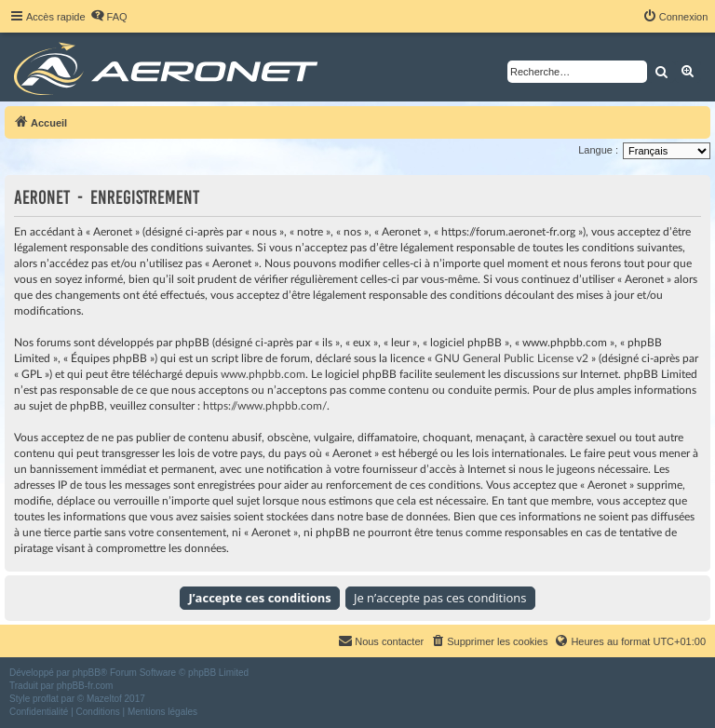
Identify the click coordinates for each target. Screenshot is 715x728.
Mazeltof (104, 699)
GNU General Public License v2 (512, 358)
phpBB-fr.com (85, 686)
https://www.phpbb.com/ (265, 406)
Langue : (598, 150)
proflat (46, 699)
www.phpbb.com (263, 374)
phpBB (87, 673)
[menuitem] (109, 17)
